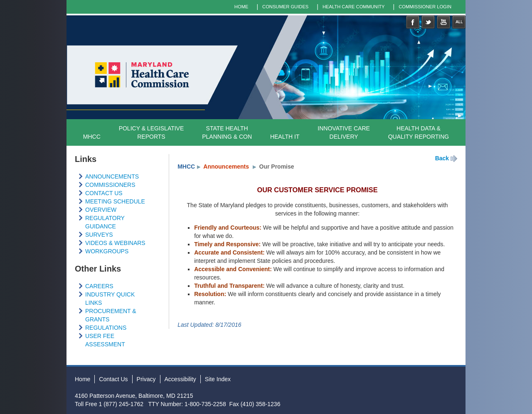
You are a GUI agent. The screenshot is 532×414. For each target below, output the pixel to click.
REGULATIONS (106, 328)
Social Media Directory (459, 22)
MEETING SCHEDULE (115, 201)
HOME (241, 7)
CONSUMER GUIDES (285, 7)
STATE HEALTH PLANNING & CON (227, 132)
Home (83, 379)
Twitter (428, 22)
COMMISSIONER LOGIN (425, 7)
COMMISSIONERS (110, 185)
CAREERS (99, 286)
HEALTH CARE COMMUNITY (354, 7)
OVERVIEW (101, 210)
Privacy (146, 379)
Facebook (413, 22)
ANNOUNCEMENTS (112, 176)
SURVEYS (99, 235)
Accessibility (180, 379)
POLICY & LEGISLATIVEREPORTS (151, 132)
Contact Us (113, 379)
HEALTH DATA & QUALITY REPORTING (419, 132)
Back (442, 158)
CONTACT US (104, 193)
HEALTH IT (285, 137)
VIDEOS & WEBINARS (115, 243)
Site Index (218, 379)
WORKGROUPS (107, 251)
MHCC (92, 137)
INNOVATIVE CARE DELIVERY (344, 132)
